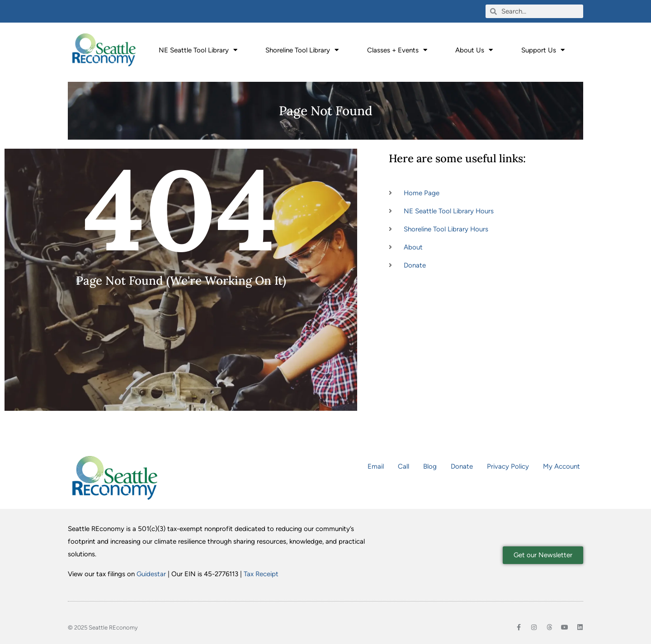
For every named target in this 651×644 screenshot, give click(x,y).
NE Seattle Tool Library (198, 50)
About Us (474, 50)
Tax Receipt (261, 574)
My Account (561, 466)
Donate (462, 466)
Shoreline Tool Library (302, 50)
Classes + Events (397, 50)
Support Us (543, 50)
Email (376, 466)
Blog (430, 466)
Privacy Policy (508, 466)
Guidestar (151, 574)
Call (403, 466)
